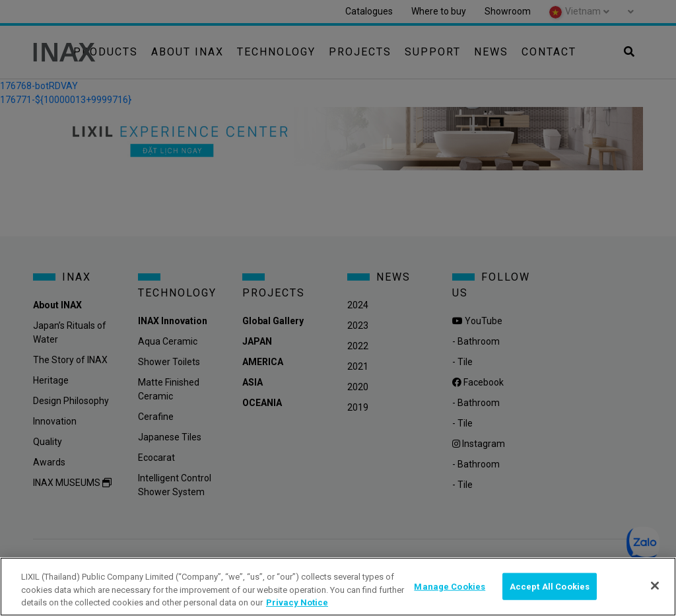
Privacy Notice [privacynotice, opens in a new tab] (297, 602)
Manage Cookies (450, 586)
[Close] (655, 586)
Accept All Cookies (550, 586)
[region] (338, 587)
